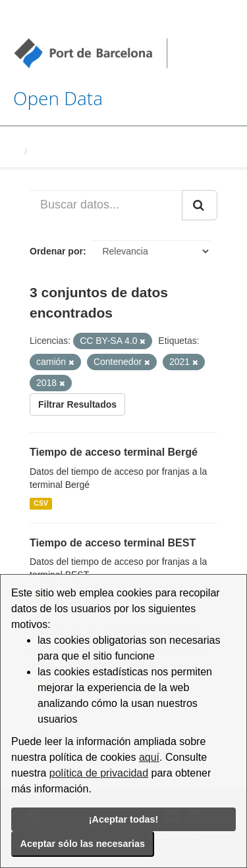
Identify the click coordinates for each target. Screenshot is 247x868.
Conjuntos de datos (72, 152)
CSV (41, 504)
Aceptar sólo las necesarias (83, 844)
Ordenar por (56, 251)
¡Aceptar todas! (124, 819)
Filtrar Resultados (77, 404)
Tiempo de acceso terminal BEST (113, 543)
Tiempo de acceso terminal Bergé (114, 452)
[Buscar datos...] (106, 205)
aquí (149, 757)
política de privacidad (99, 773)
